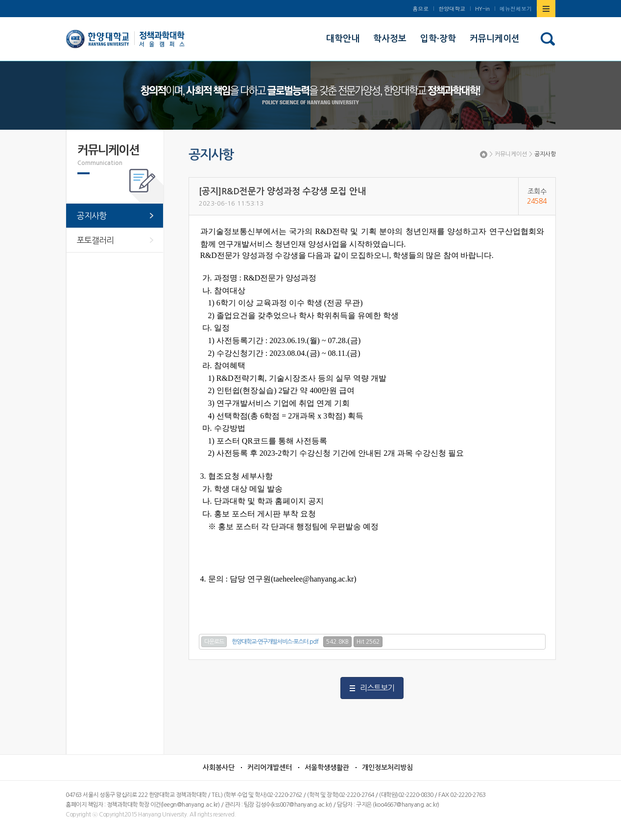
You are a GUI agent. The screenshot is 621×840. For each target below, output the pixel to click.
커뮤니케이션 (511, 154)
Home (484, 154)
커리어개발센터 (270, 768)
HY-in (482, 9)
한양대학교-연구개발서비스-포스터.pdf (275, 642)
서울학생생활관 (327, 768)
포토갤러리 (95, 240)
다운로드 (214, 642)
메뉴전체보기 (516, 9)
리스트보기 (377, 688)
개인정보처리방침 (387, 768)
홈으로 (420, 9)
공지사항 (545, 154)
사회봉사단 (219, 768)
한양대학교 (452, 9)
